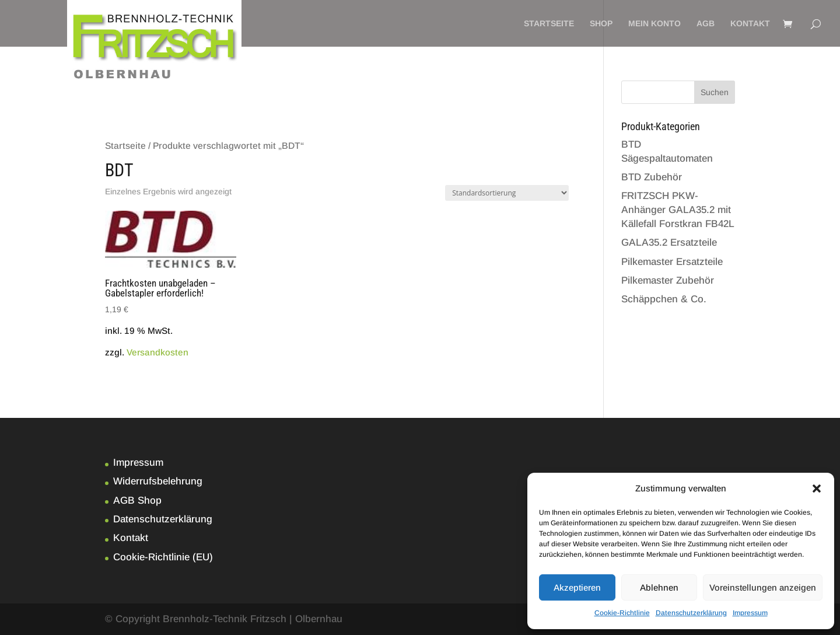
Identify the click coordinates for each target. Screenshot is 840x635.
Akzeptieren (577, 587)
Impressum (750, 613)
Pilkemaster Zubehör (668, 280)
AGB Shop (137, 500)
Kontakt (750, 24)
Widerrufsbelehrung (158, 481)
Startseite (549, 24)
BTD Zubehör (652, 177)
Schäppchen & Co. (664, 299)
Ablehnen (659, 587)
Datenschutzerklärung (691, 613)
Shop (601, 24)
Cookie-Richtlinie (622, 613)
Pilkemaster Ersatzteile (672, 262)
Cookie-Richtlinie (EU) (163, 557)
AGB (706, 24)
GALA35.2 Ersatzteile (669, 243)
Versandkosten (157, 352)
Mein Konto (654, 24)
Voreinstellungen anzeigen (763, 587)
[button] (817, 489)
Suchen (715, 92)
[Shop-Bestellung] (507, 193)
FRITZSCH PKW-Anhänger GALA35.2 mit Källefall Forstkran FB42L (678, 210)
